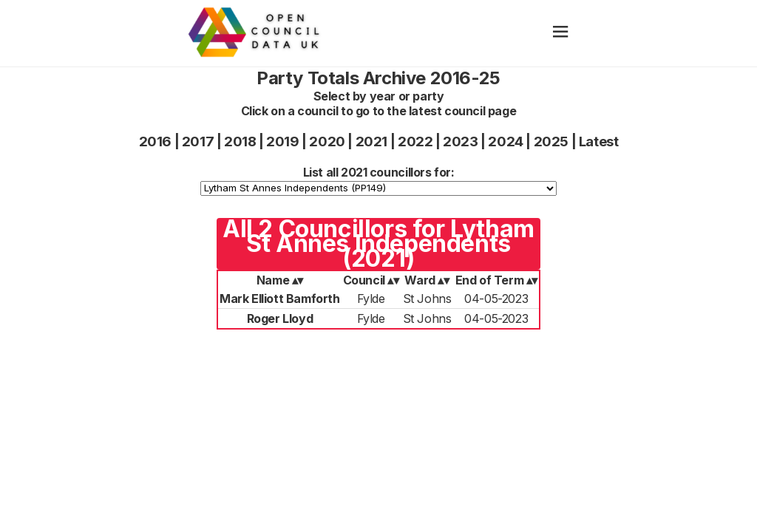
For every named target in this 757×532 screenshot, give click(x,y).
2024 (505, 141)
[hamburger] (561, 33)
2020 (327, 141)
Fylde (371, 299)
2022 (415, 141)
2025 (551, 141)
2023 (460, 141)
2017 (198, 141)
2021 (371, 141)
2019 (282, 141)
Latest (599, 141)
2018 (240, 141)
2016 (155, 141)
